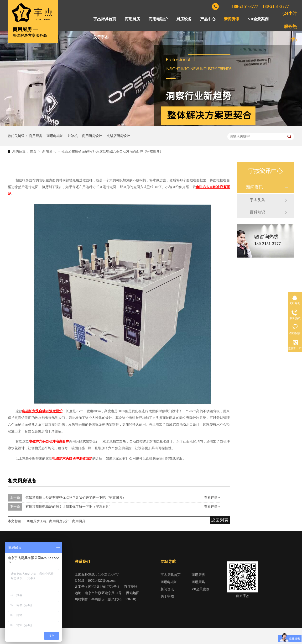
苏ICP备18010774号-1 (104, 587)
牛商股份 (98, 599)
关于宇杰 (101, 37)
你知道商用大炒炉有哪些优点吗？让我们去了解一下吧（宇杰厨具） (76, 498)
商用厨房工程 (36, 521)
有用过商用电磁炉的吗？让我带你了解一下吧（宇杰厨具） (69, 507)
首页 (34, 151)
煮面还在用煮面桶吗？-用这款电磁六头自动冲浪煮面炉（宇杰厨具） (112, 151)
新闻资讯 (232, 19)
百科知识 (257, 212)
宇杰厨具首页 (105, 19)
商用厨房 (132, 19)
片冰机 (73, 136)
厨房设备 (184, 19)
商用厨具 (36, 136)
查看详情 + (212, 498)
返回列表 (220, 520)
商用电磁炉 (158, 19)
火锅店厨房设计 (118, 136)
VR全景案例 (258, 19)
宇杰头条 (257, 200)
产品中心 (208, 19)
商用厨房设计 (92, 136)
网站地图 (133, 593)
